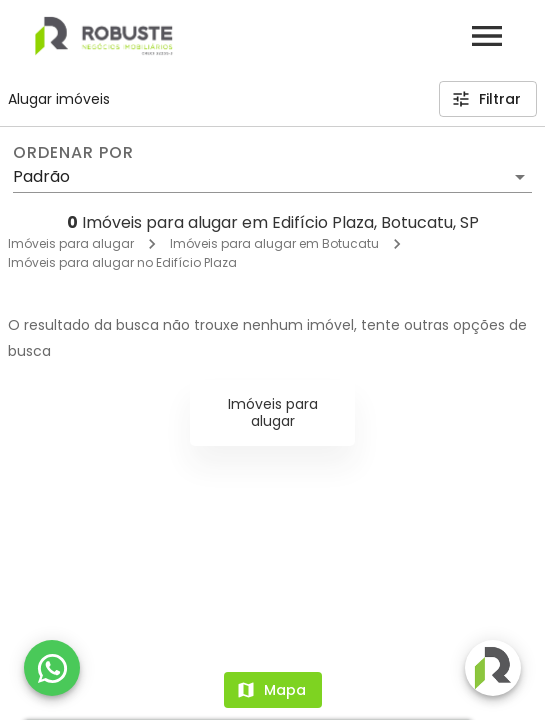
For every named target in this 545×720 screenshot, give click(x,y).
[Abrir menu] (487, 36)
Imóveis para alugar (71, 243)
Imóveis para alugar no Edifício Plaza (122, 262)
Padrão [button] (41, 176)
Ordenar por (73, 153)
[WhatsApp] (52, 668)
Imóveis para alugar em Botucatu (274, 243)
